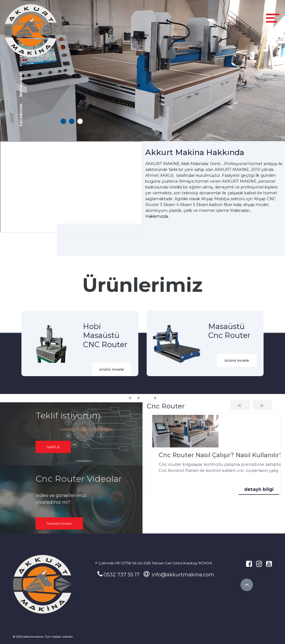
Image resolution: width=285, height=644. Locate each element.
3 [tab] (80, 122)
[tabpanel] (142, 71)
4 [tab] (155, 398)
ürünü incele (111, 369)
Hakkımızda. (157, 216)
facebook (21, 115)
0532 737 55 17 (118, 575)
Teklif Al (53, 447)
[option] (214, 455)
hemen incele (59, 523)
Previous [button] (240, 405)
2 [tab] (71, 122)
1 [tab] (63, 122)
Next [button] (262, 405)
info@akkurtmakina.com (179, 575)
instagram (21, 85)
